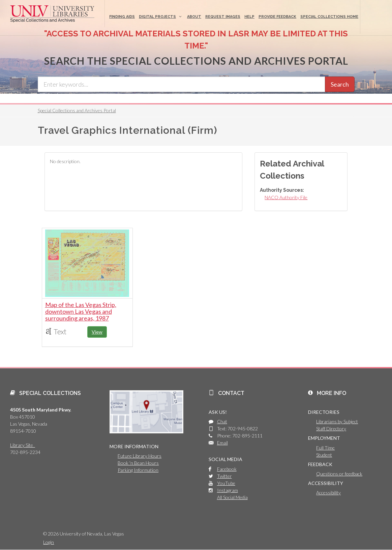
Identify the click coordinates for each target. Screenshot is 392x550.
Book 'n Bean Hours (138, 463)
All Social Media (232, 497)
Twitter (224, 476)
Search (340, 84)
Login (49, 542)
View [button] (97, 332)
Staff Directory (331, 429)
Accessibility (328, 493)
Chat (222, 421)
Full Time (325, 448)
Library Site (23, 445)
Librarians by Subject (337, 421)
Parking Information (138, 470)
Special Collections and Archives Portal (77, 110)
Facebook (227, 469)
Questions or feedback (339, 474)
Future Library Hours (140, 456)
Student (324, 455)
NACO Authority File (286, 197)
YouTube (226, 483)
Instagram (228, 490)
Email (222, 443)
